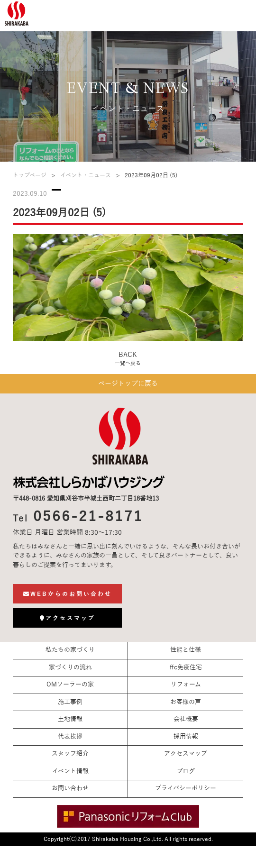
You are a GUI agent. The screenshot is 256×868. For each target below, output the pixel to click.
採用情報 (186, 737)
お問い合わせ (70, 788)
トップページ (30, 175)
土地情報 (70, 719)
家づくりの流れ (70, 667)
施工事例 (70, 702)
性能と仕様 (186, 650)
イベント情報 (70, 771)
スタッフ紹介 (70, 754)
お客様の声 (186, 702)
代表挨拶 (70, 737)
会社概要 (186, 719)
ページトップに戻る (128, 384)
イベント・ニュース (86, 175)
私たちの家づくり (70, 650)
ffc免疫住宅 (186, 667)
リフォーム (186, 685)
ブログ (186, 771)
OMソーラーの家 (70, 685)
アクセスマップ (186, 754)
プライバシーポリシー (186, 788)
